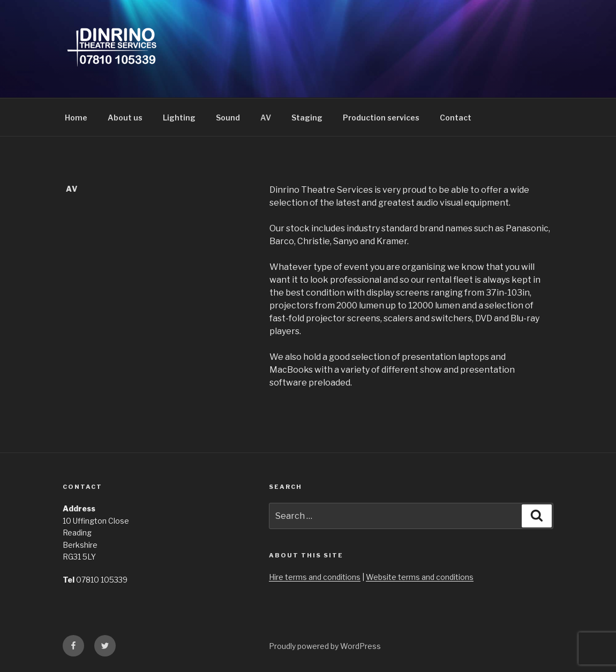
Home (76, 118)
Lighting (179, 118)
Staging (307, 118)
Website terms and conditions (420, 577)
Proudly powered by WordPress (325, 646)
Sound (228, 118)
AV (266, 118)
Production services (381, 118)
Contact (456, 118)
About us (125, 118)
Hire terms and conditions (315, 577)
